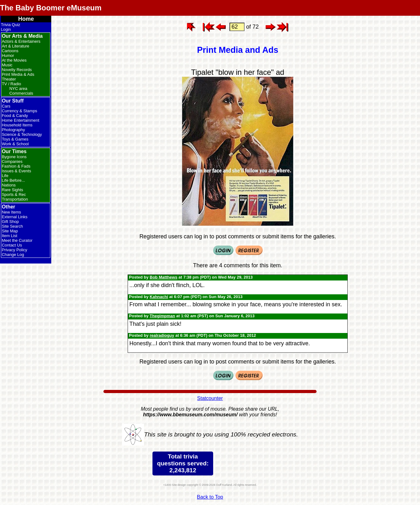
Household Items (17, 125)
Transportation (15, 199)
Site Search (12, 226)
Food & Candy (15, 116)
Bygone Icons (14, 157)
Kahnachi (159, 297)
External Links (15, 217)
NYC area (18, 89)
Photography (14, 130)
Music (7, 65)
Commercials (21, 93)
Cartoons (10, 51)
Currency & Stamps (20, 111)
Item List (10, 236)
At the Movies (14, 60)
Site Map (10, 231)
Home (26, 19)
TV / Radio (11, 84)
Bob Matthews (163, 277)
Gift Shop (10, 222)
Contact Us (12, 245)
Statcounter (210, 398)
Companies (12, 161)
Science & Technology (22, 134)
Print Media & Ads (18, 74)
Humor (8, 55)
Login (6, 29)
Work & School (15, 144)
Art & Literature (16, 46)
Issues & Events (17, 171)
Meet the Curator (17, 240)
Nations (9, 185)
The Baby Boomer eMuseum (51, 8)
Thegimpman (162, 316)
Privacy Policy (15, 250)
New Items (11, 212)
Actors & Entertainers (21, 41)
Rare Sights (13, 190)
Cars (6, 106)
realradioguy (162, 335)
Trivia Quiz (11, 25)
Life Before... (14, 180)
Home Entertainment (21, 120)
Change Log (13, 255)
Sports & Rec (14, 194)
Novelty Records (17, 70)
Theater (9, 79)
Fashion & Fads (16, 166)
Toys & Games (15, 139)
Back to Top (210, 497)
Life (5, 176)
